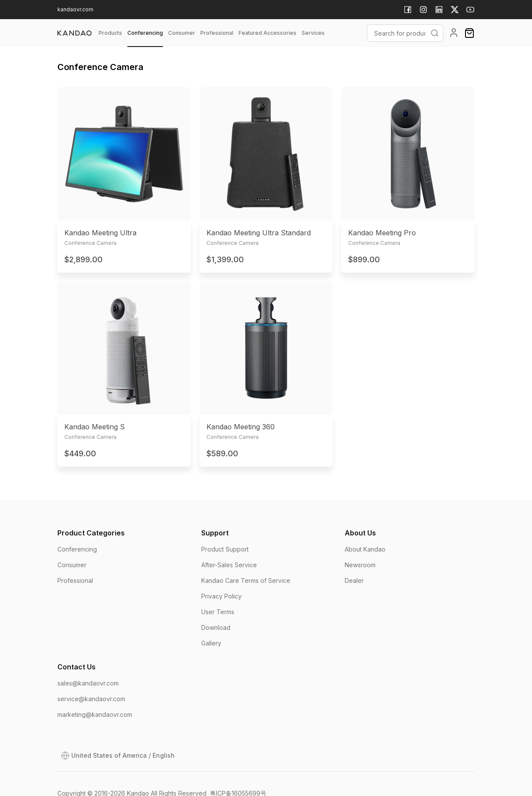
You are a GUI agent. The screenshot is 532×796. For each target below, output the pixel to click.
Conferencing (77, 549)
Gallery (211, 643)
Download (216, 627)
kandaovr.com (75, 9)
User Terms (218, 612)
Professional (75, 580)
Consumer (72, 565)
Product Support (225, 549)
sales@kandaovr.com (88, 683)
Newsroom (360, 565)
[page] (75, 33)
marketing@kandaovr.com (95, 714)
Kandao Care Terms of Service (246, 580)
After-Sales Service (229, 565)
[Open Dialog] (118, 756)
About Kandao (365, 549)
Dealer (354, 580)
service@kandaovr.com (91, 699)
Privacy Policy (221, 596)
